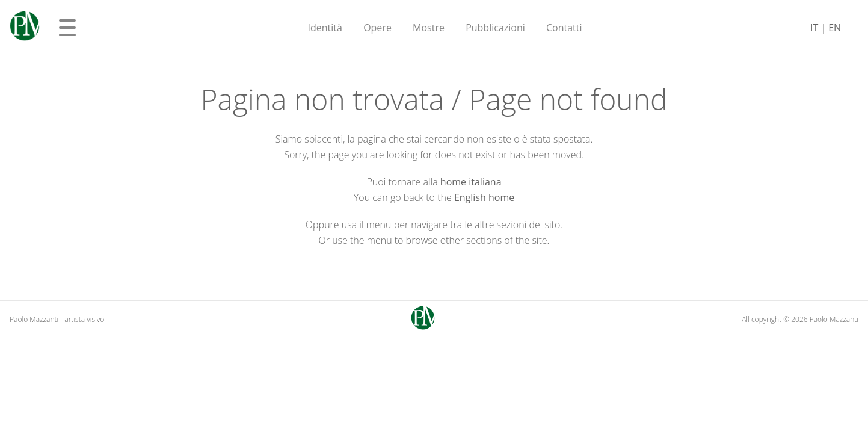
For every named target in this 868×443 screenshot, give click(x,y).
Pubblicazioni (495, 28)
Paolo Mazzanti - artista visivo (57, 319)
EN (835, 28)
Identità (325, 28)
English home (484, 197)
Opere (377, 28)
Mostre (429, 28)
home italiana (471, 182)
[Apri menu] (67, 28)
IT (814, 28)
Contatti (564, 28)
